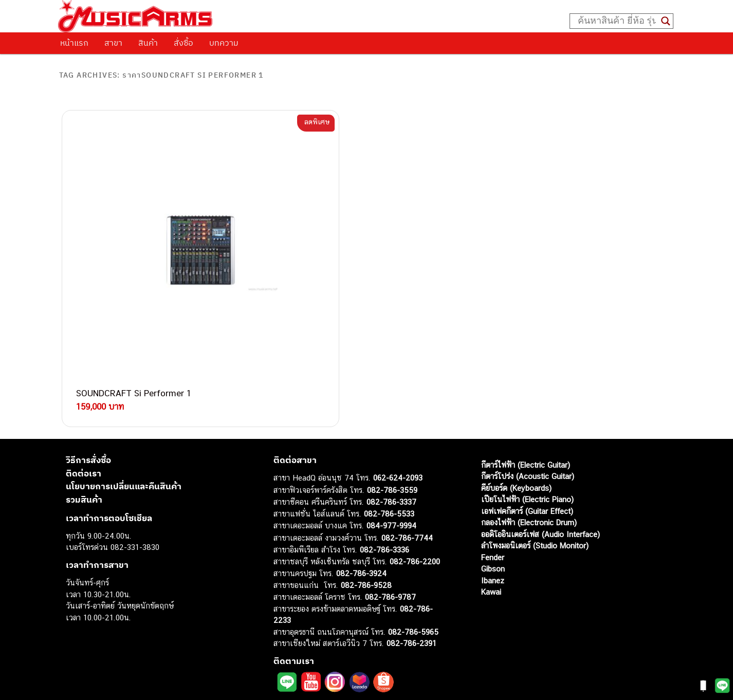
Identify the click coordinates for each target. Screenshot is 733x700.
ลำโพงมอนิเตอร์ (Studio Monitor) (535, 459)
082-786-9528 (366, 498)
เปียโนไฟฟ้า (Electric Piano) (527, 413)
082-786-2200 (415, 475)
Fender (493, 471)
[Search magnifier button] (666, 21)
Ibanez (493, 494)
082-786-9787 (390, 511)
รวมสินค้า (84, 413)
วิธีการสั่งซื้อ (88, 374)
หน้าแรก (74, 43)
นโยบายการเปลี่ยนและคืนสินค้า (124, 400)
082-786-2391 (411, 557)
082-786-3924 (361, 487)
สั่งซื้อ (184, 43)
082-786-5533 (389, 427)
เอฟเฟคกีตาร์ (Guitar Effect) (527, 424)
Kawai (491, 505)
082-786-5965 (413, 545)
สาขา (113, 43)
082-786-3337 (391, 416)
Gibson (493, 482)
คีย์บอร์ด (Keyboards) (516, 401)
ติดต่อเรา (84, 386)
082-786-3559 (392, 403)
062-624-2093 (398, 391)
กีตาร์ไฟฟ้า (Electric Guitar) (526, 378)
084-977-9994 (391, 439)
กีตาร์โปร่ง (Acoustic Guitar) (528, 390)
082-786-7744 (407, 451)
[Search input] (617, 21)
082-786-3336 (384, 463)
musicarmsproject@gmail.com (347, 675)
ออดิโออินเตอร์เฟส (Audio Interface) (540, 447)
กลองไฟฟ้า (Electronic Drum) (529, 436)
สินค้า (148, 43)
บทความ (224, 43)
